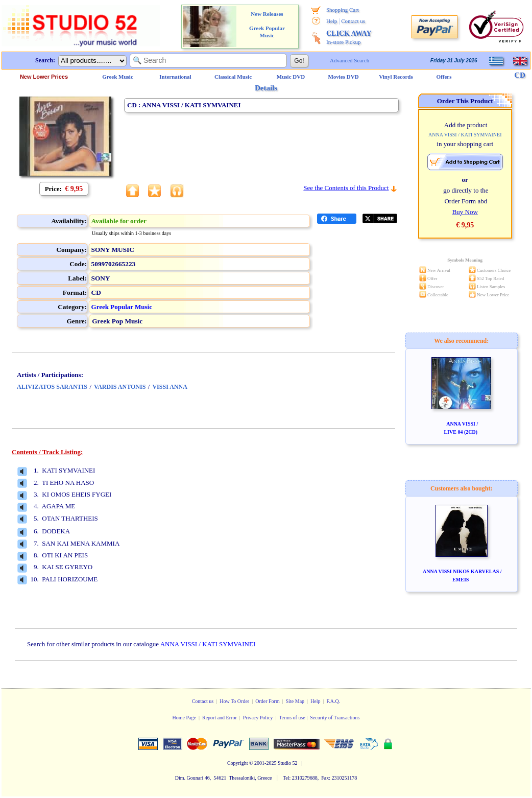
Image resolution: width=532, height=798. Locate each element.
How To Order (234, 701)
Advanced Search (349, 60)
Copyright (238, 763)
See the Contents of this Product (346, 188)
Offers (444, 77)
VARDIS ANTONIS (120, 387)
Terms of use (292, 718)
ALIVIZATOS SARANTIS (52, 387)
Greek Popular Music (122, 307)
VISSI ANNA (170, 387)
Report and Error (220, 718)
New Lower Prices (44, 77)
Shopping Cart (343, 10)
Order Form (268, 701)
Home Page (184, 718)
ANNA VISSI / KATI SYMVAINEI (208, 644)
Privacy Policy (258, 718)
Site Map (295, 701)
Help (332, 21)
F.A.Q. (334, 701)
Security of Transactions (335, 718)
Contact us (353, 21)
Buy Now (465, 212)
